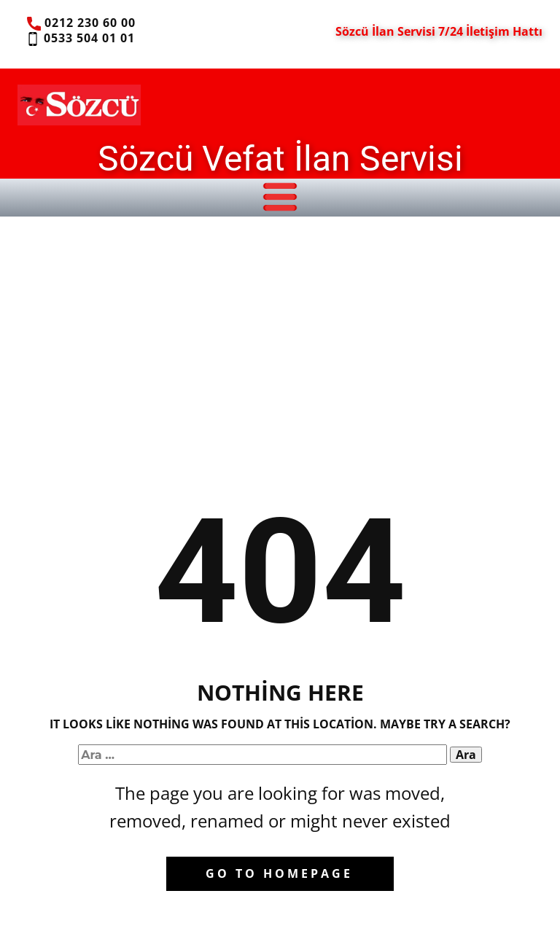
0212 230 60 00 (81, 23)
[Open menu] (280, 197)
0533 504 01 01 (80, 39)
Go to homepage (279, 873)
